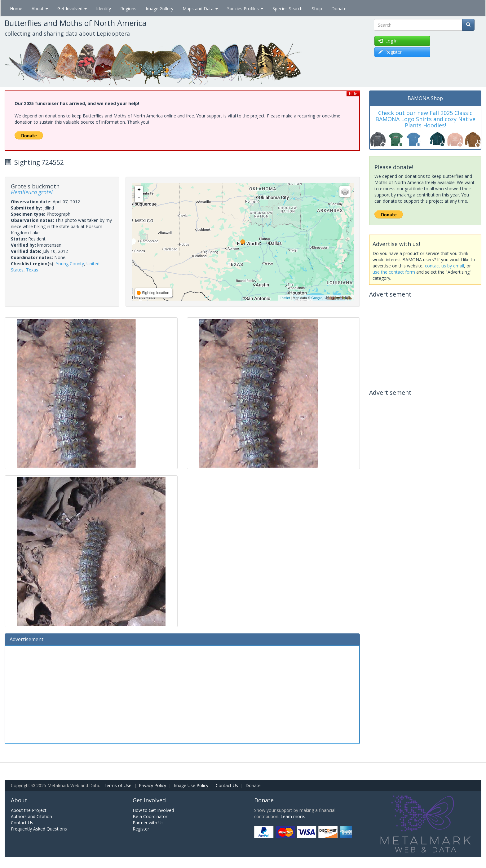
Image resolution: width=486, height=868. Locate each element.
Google (317, 298)
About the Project (29, 810)
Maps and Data (200, 9)
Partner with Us (148, 823)
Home (16, 9)
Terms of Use (118, 785)
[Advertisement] (182, 694)
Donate (339, 9)
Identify (104, 9)
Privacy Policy (152, 785)
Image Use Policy (191, 785)
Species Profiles (245, 9)
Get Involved (72, 9)
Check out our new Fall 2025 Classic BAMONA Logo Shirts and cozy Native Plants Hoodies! (425, 119)
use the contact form (394, 272)
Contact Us (227, 785)
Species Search (287, 9)
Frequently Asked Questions (39, 829)
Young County (70, 264)
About (40, 9)
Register (141, 829)
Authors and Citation (31, 816)
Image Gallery (159, 9)
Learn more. (293, 816)
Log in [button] (388, 41)
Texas (32, 270)
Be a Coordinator (150, 816)
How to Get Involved (153, 810)
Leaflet (285, 298)
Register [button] (390, 52)
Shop (317, 9)
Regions (128, 9)
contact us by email (444, 266)
